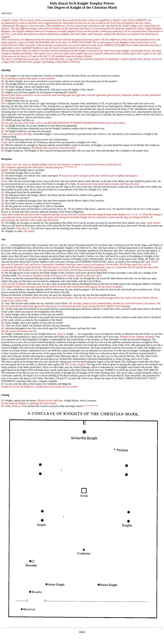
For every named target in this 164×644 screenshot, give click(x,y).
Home (82, 632)
